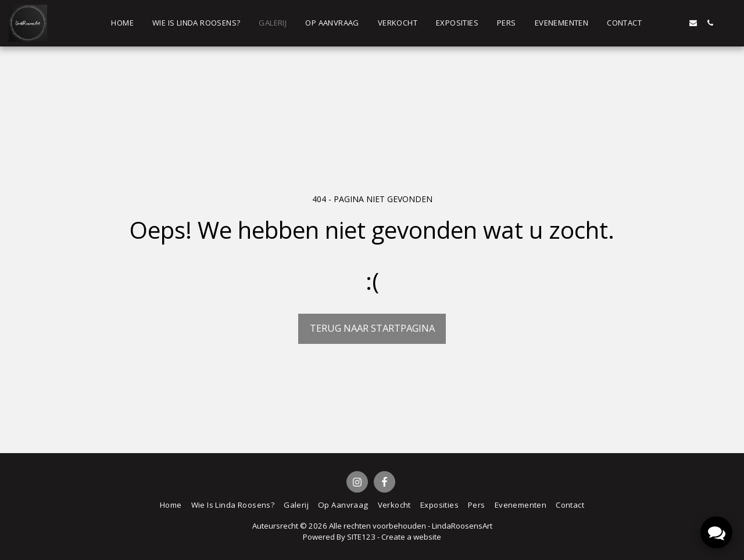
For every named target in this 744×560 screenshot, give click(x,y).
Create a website (411, 537)
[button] (659, 23)
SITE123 (361, 537)
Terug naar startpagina (372, 328)
